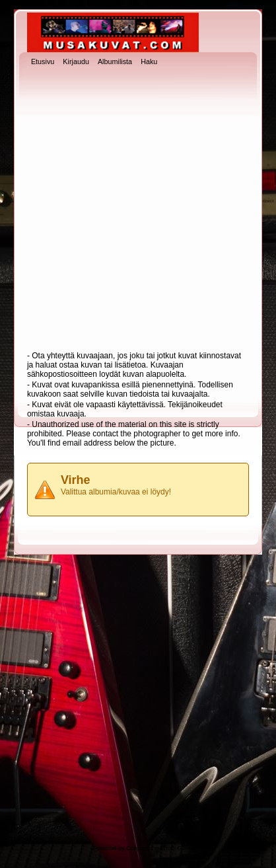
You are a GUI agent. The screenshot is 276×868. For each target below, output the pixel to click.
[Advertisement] (136, 210)
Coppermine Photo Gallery (161, 848)
